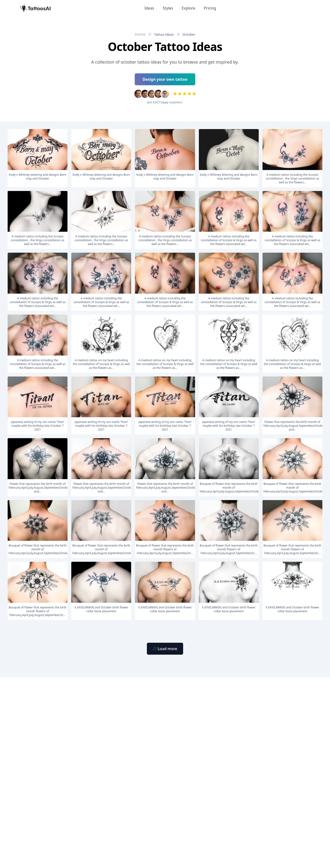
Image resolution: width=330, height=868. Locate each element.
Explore (188, 8)
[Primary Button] (165, 649)
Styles (168, 8)
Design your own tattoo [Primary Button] (165, 79)
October (189, 34)
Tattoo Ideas (164, 34)
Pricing (210, 8)
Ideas (149, 8)
